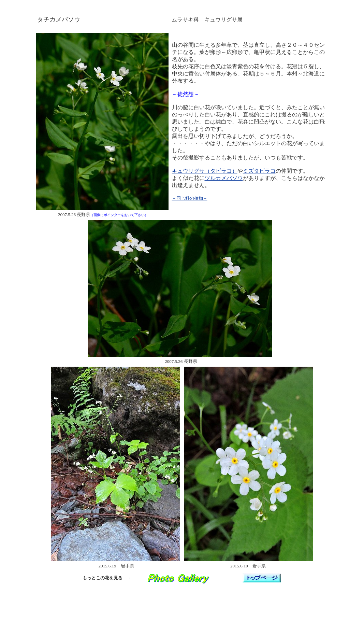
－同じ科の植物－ (190, 198)
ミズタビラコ (259, 171)
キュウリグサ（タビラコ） (205, 171)
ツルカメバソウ (224, 178)
